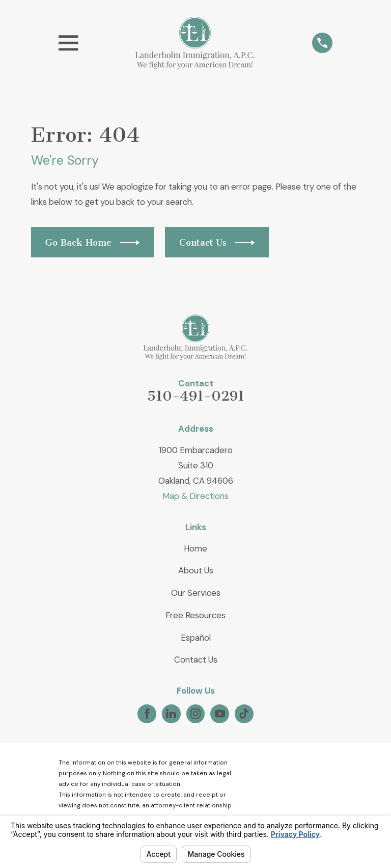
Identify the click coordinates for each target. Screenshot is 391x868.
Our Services (196, 593)
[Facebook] (147, 714)
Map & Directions (195, 496)
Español (196, 638)
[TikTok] (244, 714)
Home (195, 548)
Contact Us (196, 660)
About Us (196, 570)
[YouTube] (220, 714)
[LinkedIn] (171, 714)
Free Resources (195, 615)
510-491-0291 (196, 396)
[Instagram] (195, 714)
